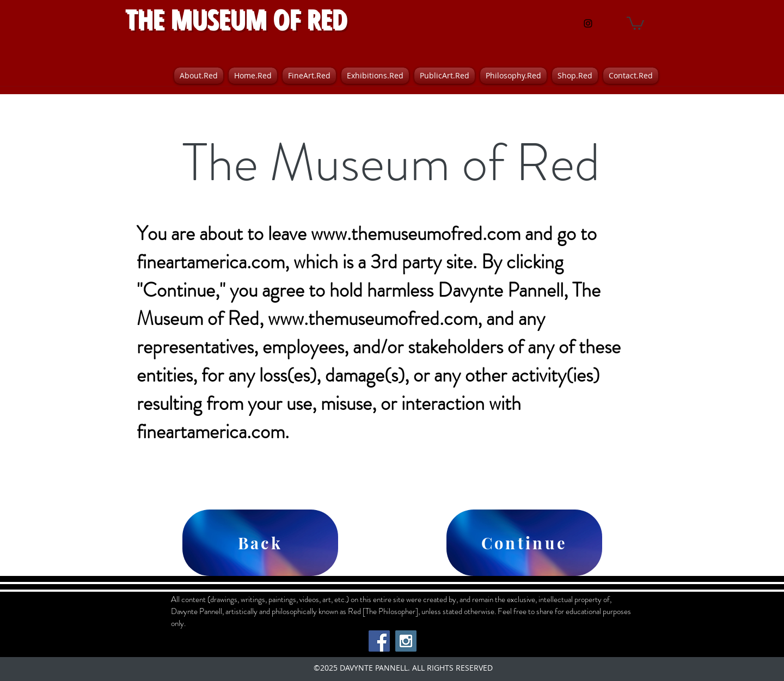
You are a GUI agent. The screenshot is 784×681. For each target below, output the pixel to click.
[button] (635, 23)
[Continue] (524, 543)
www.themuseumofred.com (416, 234)
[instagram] (588, 23)
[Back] (260, 543)
